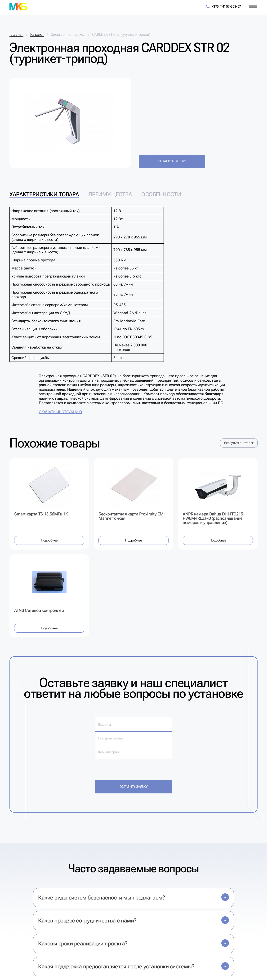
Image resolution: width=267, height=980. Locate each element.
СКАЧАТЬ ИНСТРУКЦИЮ (60, 412)
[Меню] (253, 7)
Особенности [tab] (161, 194)
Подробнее (49, 540)
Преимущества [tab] (110, 194)
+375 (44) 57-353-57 (223, 7)
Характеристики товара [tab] (44, 194)
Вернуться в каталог (239, 443)
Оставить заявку (172, 161)
